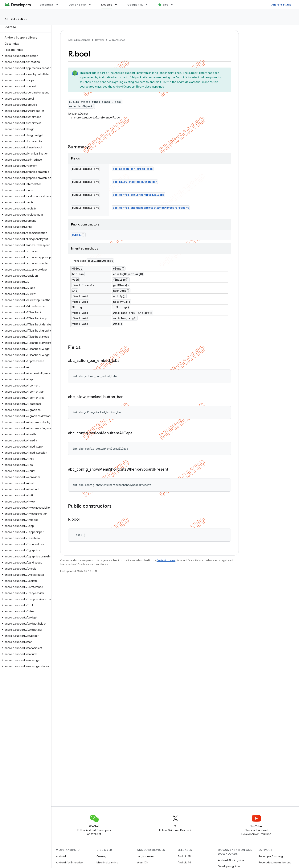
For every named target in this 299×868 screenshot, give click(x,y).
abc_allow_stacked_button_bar (135, 182)
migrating (117, 82)
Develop (100, 40)
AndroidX (105, 77)
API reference (16, 19)
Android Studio (281, 5)
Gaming (102, 856)
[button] (25, 56)
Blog (165, 5)
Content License (166, 560)
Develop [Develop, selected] (107, 5)
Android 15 (184, 856)
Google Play (135, 5)
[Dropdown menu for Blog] (174, 5)
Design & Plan (78, 5)
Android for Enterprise (69, 862)
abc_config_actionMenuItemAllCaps (139, 195)
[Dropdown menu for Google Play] (148, 5)
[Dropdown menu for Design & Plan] (92, 5)
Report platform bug (271, 856)
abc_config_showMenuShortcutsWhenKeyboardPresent (151, 208)
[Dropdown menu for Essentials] (59, 5)
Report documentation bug (275, 862)
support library (134, 73)
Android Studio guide (231, 860)
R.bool (77, 235)
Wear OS (142, 862)
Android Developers (79, 40)
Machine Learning (107, 862)
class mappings (154, 87)
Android (61, 856)
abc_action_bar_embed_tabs (133, 169)
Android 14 (184, 862)
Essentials (47, 5)
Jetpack (136, 77)
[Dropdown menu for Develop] (118, 5)
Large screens (145, 856)
